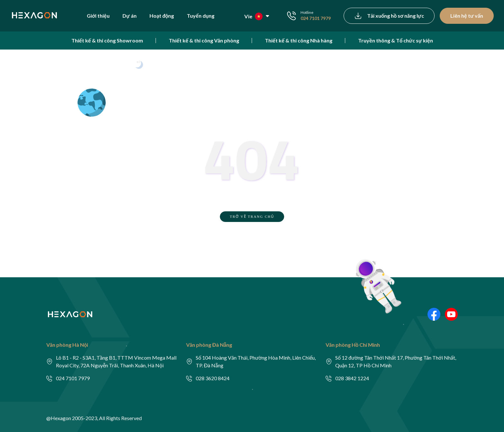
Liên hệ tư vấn (467, 16)
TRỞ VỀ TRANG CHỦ (252, 216)
